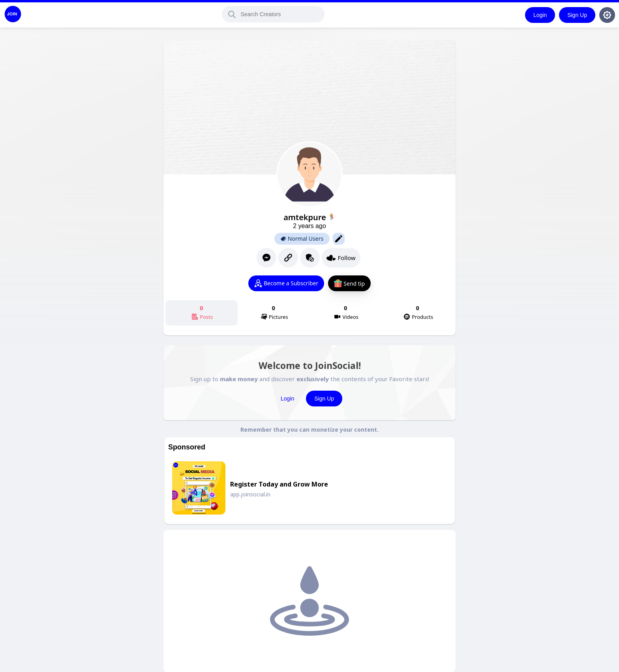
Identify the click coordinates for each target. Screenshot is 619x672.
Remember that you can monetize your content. (309, 430)
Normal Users (302, 239)
